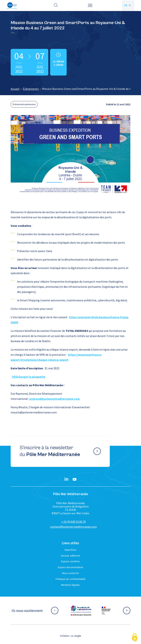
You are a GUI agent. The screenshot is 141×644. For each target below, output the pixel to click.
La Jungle (76, 636)
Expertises (70, 550)
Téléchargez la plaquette (28, 377)
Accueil (15, 89)
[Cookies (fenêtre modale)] (135, 638)
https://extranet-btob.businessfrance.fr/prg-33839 (70, 320)
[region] (71, 89)
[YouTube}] (75, 479)
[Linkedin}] (66, 479)
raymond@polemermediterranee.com (54, 399)
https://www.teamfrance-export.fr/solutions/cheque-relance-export (56, 357)
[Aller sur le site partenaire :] (81, 611)
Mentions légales (70, 585)
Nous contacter (70, 573)
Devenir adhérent (70, 556)
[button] (90, 6)
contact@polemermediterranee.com (73, 527)
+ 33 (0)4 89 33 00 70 (73, 522)
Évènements (31, 89)
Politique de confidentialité (70, 579)
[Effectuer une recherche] (56, 6)
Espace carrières (70, 561)
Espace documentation (70, 567)
